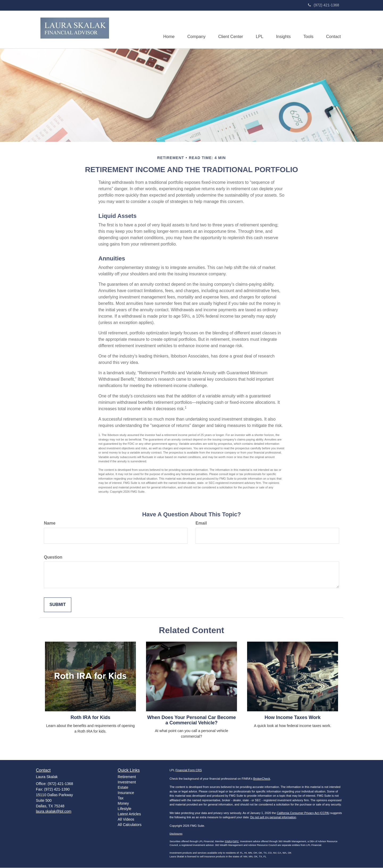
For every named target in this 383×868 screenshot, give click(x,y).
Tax (121, 798)
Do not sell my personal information (273, 817)
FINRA (228, 842)
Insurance (126, 793)
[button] (193, 30)
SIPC (236, 842)
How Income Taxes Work (293, 718)
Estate (123, 788)
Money (123, 804)
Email (201, 523)
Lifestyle (125, 809)
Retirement (127, 777)
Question (53, 557)
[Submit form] (58, 605)
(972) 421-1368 (324, 5)
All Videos (126, 820)
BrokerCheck (262, 779)
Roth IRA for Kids (90, 718)
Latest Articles (129, 814)
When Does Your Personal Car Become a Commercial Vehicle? (191, 720)
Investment (127, 782)
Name (50, 523)
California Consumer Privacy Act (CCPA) (303, 813)
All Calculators (130, 825)
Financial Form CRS (189, 770)
